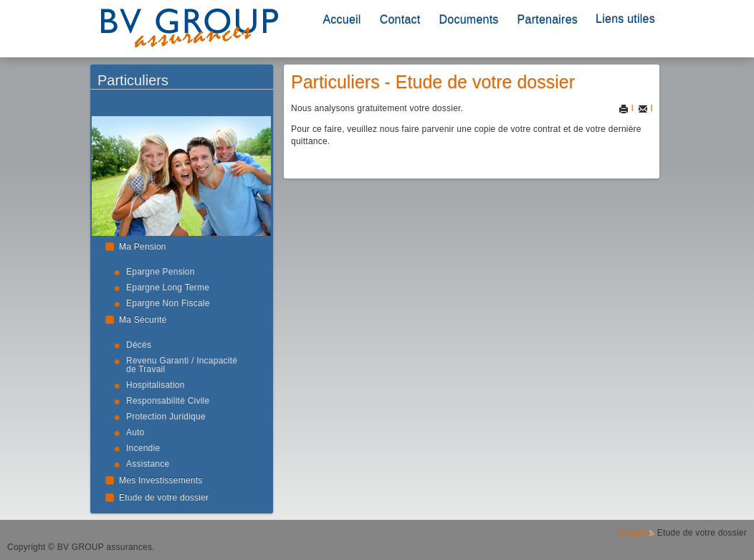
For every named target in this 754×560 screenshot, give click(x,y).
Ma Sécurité (143, 320)
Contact (400, 20)
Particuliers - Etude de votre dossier (433, 82)
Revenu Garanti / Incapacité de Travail (182, 365)
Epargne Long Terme (168, 288)
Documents (469, 20)
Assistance (148, 464)
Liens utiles (625, 19)
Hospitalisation (156, 385)
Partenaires (548, 20)
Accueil (342, 20)
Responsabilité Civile (168, 401)
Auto (135, 432)
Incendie (143, 448)
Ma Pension (143, 247)
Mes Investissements (161, 480)
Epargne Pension (161, 272)
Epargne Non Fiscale (168, 303)
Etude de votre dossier (164, 498)
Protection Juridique (166, 417)
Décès (139, 345)
